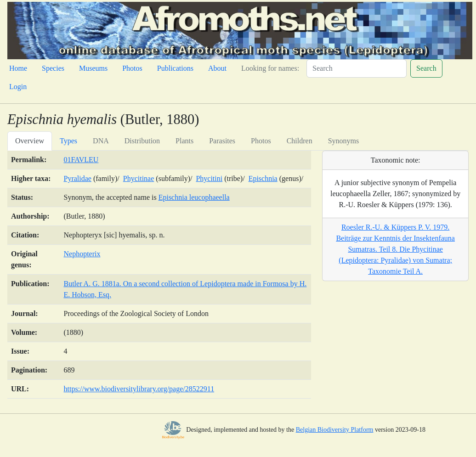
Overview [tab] (30, 141)
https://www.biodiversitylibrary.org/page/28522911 (139, 389)
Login (18, 87)
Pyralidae (77, 178)
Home (18, 68)
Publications (175, 68)
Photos (132, 68)
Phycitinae (139, 178)
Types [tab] (68, 141)
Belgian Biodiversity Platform (335, 430)
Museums (93, 68)
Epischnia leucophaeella (194, 197)
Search (426, 68)
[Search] (357, 68)
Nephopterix (82, 254)
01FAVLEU (81, 160)
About (217, 68)
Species (53, 68)
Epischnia (263, 178)
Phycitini (209, 178)
